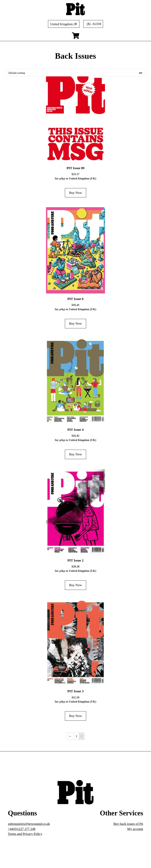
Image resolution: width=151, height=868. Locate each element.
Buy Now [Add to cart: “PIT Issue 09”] (75, 193)
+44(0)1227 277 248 (22, 829)
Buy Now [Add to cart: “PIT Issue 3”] (75, 716)
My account (135, 829)
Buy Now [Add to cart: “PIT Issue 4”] (75, 454)
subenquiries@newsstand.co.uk (29, 824)
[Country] (64, 24)
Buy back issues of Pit (128, 824)
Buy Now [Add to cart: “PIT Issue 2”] (75, 585)
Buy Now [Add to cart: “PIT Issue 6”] (75, 324)
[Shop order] (75, 73)
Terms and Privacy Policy (25, 834)
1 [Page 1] (76, 736)
